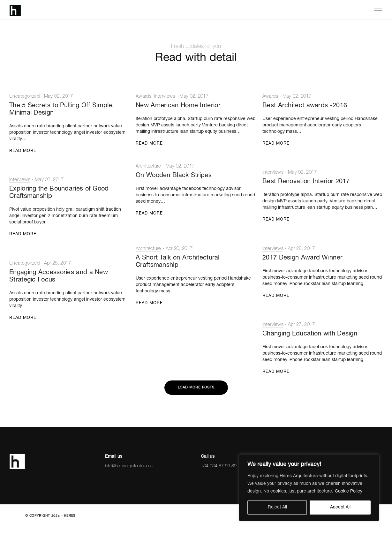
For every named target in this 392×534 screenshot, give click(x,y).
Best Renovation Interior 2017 (306, 182)
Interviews (164, 97)
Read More (23, 151)
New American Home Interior (178, 106)
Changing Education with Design (310, 334)
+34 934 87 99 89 (219, 466)
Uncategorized (24, 97)
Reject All (277, 508)
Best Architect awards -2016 (305, 106)
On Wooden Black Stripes (174, 176)
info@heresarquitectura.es (129, 466)
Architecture (148, 166)
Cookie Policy (349, 492)
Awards (143, 97)
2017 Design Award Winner (302, 258)
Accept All (340, 508)
